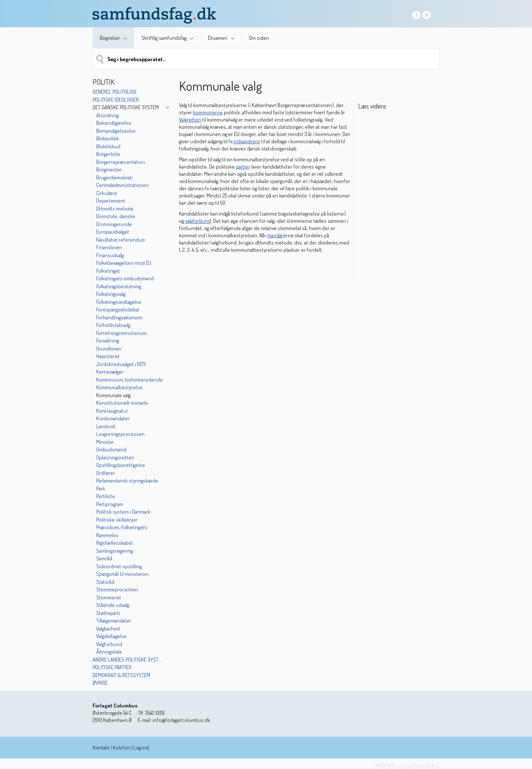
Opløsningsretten (115, 457)
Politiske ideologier (116, 100)
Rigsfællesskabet (115, 543)
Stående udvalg (113, 605)
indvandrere (247, 141)
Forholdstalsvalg (113, 325)
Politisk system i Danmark (123, 512)
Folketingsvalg (111, 294)
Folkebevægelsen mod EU (124, 263)
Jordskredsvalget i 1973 (121, 364)
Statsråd (105, 582)
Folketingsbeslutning (119, 286)
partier (243, 167)
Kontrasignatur (112, 411)
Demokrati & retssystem (121, 675)
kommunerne (208, 112)
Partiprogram (110, 504)
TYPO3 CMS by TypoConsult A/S (406, 766)
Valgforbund (109, 644)
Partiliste (106, 496)
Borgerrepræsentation (121, 162)
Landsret (106, 426)
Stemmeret (109, 597)
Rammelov (107, 535)
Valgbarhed (108, 628)
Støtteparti (108, 613)
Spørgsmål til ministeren (122, 574)
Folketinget (108, 271)
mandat (275, 235)
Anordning (107, 115)
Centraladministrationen (122, 185)
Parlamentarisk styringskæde (127, 481)
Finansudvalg (110, 255)
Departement (111, 201)
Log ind (141, 747)
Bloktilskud (108, 146)
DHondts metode (115, 209)
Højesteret (108, 356)
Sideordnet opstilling (119, 566)
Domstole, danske (116, 216)
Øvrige (100, 683)
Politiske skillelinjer (117, 520)
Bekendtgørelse (114, 123)
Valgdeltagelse (111, 636)
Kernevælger (110, 372)
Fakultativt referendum (121, 240)
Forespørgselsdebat (118, 309)
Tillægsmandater (114, 621)
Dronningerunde (114, 224)
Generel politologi (114, 92)
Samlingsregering (114, 551)
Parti (101, 488)
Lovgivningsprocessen (120, 434)
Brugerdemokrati (114, 177)
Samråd (104, 558)
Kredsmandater (113, 418)
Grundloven (109, 349)
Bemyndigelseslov (116, 131)
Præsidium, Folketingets (122, 527)
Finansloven (109, 247)
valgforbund (198, 221)
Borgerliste (108, 154)
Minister (105, 442)
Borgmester (109, 169)
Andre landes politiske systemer (128, 660)
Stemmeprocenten (117, 589)
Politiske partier (112, 667)
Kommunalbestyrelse (119, 387)
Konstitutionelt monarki (122, 403)
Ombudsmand (111, 449)
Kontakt (101, 747)
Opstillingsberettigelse (121, 465)
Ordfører (106, 473)
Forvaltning (108, 341)
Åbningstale (109, 652)
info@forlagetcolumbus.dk (181, 720)
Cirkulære (107, 193)
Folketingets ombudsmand (125, 278)
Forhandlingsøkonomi (119, 317)
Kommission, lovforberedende (129, 380)
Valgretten (190, 120)
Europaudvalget (113, 232)
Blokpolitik (108, 138)
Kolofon (122, 747)
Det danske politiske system (126, 107)
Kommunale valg (113, 395)
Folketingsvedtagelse (119, 302)
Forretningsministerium (122, 333)
